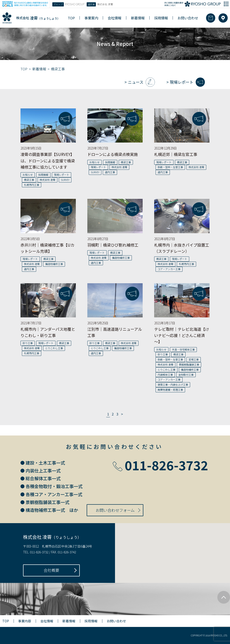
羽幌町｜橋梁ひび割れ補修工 (113, 245)
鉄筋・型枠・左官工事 (170, 167)
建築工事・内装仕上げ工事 (173, 385)
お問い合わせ (188, 18)
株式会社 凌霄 (47, 180)
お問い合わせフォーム (115, 510)
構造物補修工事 (54, 264)
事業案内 (91, 18)
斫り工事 (28, 343)
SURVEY (65, 180)
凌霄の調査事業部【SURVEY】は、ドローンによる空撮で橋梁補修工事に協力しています (48, 160)
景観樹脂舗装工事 (189, 364)
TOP (71, 18)
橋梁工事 (29, 180)
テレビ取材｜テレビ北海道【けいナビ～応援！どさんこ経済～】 (182, 335)
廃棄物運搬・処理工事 (170, 390)
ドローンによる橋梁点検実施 (113, 154)
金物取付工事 (186, 375)
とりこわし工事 (54, 348)
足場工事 (194, 359)
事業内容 (25, 621)
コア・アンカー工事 (169, 269)
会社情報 (115, 18)
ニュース (136, 82)
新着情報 (138, 18)
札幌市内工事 (32, 185)
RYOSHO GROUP (68, 4)
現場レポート (182, 82)
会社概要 (51, 570)
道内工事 (110, 172)
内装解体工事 (165, 375)
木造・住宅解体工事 (183, 349)
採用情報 (161, 18)
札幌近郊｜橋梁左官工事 (176, 154)
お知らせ (28, 175)
